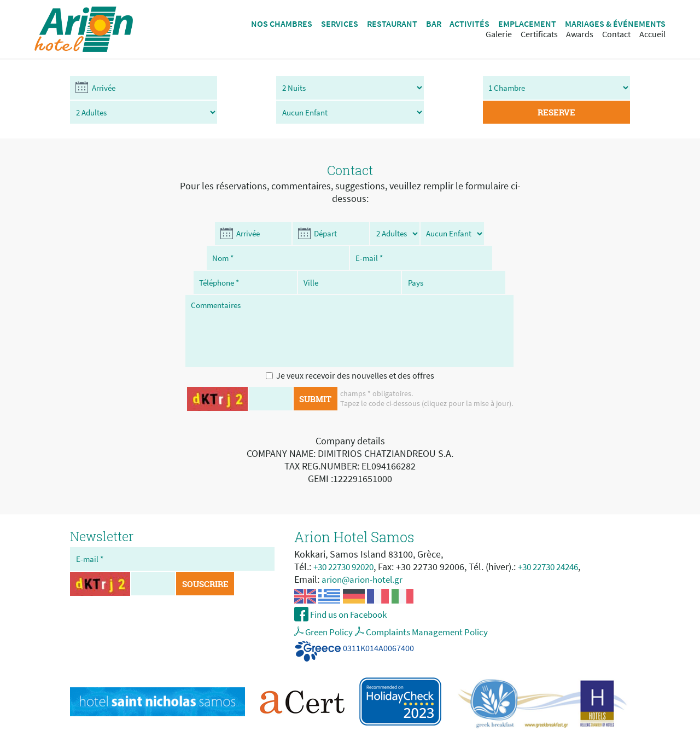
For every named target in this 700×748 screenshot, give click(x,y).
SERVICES (340, 24)
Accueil (652, 34)
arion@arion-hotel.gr (365, 558)
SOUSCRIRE (207, 563)
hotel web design (377, 739)
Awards (580, 34)
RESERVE (584, 88)
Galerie (499, 34)
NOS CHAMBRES (282, 24)
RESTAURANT (392, 24)
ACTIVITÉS (469, 24)
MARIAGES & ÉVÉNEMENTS (615, 24)
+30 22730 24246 (560, 545)
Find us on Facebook (353, 594)
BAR (434, 24)
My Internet (433, 739)
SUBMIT (315, 378)
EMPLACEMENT (527, 24)
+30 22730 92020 (348, 545)
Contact (616, 34)
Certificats (539, 34)
